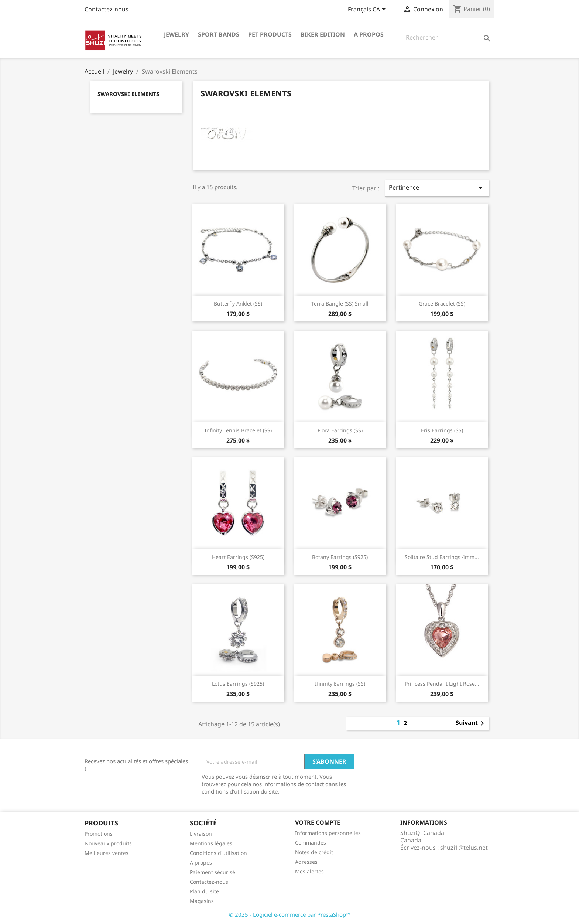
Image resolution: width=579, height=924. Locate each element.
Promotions (99, 834)
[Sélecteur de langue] (368, 10)
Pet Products (270, 34)
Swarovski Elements (128, 94)
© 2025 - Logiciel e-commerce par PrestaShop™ (290, 914)
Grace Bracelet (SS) (442, 304)
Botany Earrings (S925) (340, 557)
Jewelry (177, 34)
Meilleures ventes (107, 853)
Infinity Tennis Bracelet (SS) (238, 430)
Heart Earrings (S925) (238, 557)
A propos (369, 34)
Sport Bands (219, 34)
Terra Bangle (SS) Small (340, 304)
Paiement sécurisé (213, 872)
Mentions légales (211, 843)
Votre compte (318, 822)
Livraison (201, 834)
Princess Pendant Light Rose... (442, 684)
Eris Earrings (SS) (442, 430)
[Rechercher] (448, 37)
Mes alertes (309, 871)
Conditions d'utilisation (218, 853)
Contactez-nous (107, 9)
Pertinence (437, 188)
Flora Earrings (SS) (340, 430)
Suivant (471, 723)
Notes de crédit (314, 852)
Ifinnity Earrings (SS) (340, 684)
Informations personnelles (328, 833)
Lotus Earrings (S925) (238, 684)
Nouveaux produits (108, 843)
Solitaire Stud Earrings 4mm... (442, 557)
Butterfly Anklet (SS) (238, 304)
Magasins (202, 901)
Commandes (311, 843)
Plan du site (204, 891)
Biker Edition (323, 34)
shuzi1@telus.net (464, 848)
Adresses (306, 862)
